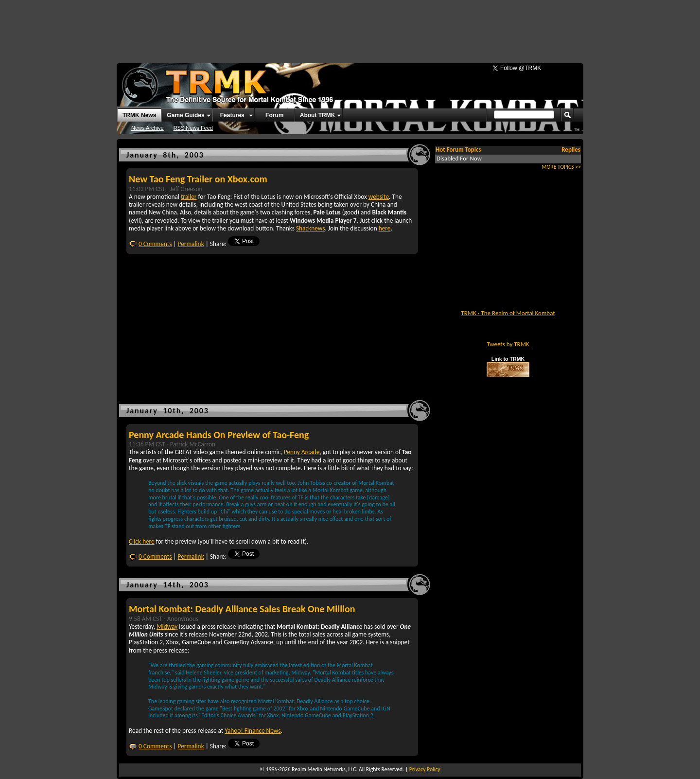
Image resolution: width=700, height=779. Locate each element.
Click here (142, 541)
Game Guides (185, 115)
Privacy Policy (425, 769)
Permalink (191, 244)
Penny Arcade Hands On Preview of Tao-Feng (219, 435)
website (379, 197)
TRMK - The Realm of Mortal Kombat (508, 313)
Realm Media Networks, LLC (324, 769)
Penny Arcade (302, 452)
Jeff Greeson (186, 189)
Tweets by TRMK (508, 344)
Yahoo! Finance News (253, 731)
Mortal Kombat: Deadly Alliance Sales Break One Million (242, 609)
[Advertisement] (350, 27)
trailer (189, 197)
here (385, 228)
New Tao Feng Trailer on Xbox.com (198, 179)
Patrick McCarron (193, 444)
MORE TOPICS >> (561, 167)
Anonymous (183, 619)
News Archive (148, 128)
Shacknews (310, 228)
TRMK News (139, 115)
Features (232, 115)
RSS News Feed (193, 128)
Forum (274, 115)
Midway (167, 627)
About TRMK (318, 115)
